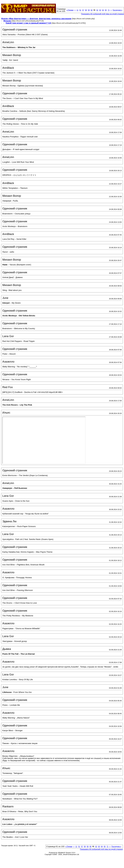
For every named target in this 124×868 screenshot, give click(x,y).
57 (83, 10)
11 (77, 10)
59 (89, 10)
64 (103, 10)
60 (92, 10)
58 (86, 10)
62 (97, 10)
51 (80, 10)
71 (109, 10)
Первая (70, 10)
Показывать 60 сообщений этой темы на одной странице (103, 14)
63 (100, 10)
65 (106, 10)
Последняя (117, 10)
